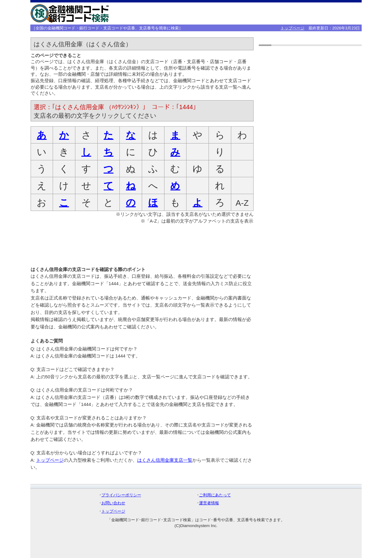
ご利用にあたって (215, 495)
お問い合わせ (113, 503)
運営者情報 (209, 503)
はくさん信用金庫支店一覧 (165, 460)
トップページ (292, 28)
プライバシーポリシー (121, 495)
